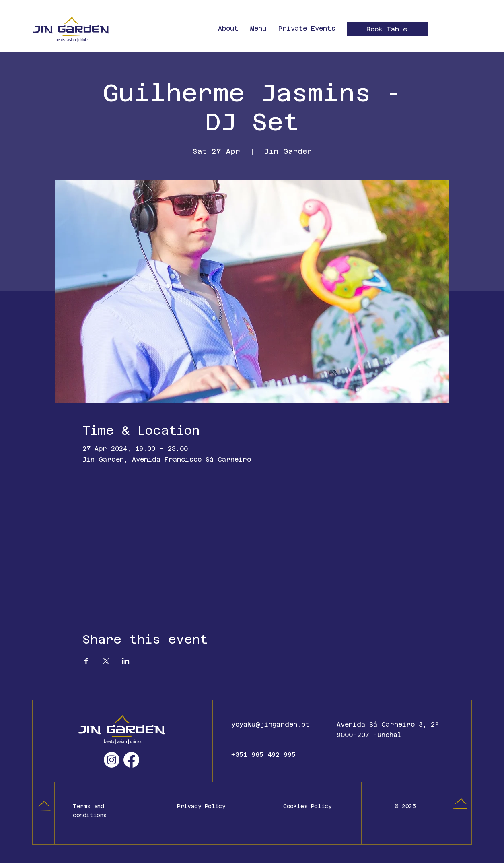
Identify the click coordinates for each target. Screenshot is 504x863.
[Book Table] (387, 29)
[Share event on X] (106, 661)
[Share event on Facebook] (86, 661)
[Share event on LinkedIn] (126, 661)
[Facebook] (131, 760)
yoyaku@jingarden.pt (270, 724)
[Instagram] (112, 760)
